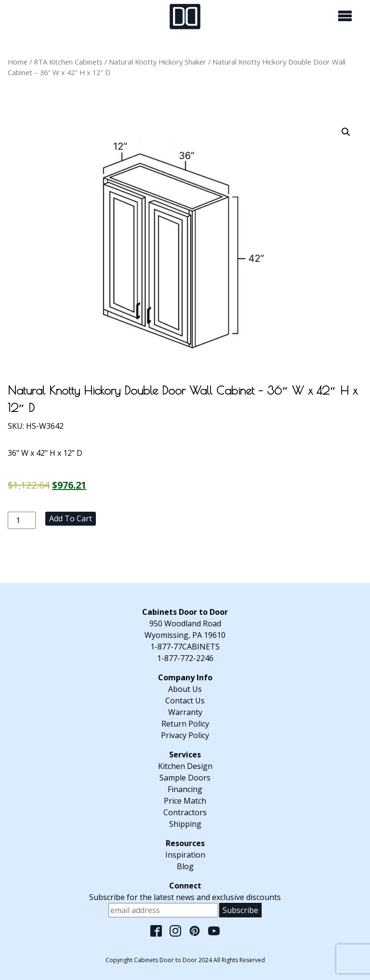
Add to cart (71, 518)
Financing (185, 789)
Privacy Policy (185, 735)
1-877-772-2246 (185, 658)
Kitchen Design (185, 766)
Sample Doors (185, 778)
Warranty (185, 712)
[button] (346, 132)
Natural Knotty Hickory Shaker (158, 62)
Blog (185, 866)
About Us (185, 689)
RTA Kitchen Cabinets (68, 62)
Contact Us (185, 701)
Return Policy (185, 724)
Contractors (185, 812)
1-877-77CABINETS (185, 647)
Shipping (185, 824)
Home (18, 62)
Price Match (185, 801)
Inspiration (185, 855)
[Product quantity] (22, 520)
